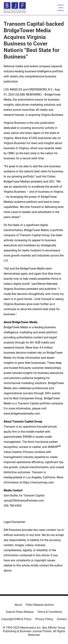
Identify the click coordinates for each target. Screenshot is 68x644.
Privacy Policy (44, 619)
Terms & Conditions (50, 612)
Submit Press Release (20, 612)
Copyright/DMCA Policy (16, 619)
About (18, 605)
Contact (62, 619)
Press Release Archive (40, 605)
